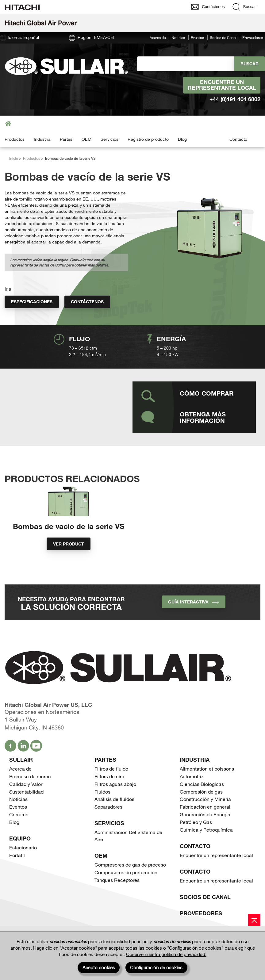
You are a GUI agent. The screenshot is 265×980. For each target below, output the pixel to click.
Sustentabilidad (26, 808)
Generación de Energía (205, 831)
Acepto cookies (99, 967)
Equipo (20, 855)
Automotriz (192, 793)
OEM (86, 139)
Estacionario (23, 864)
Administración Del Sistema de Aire (128, 852)
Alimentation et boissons (207, 785)
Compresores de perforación (126, 889)
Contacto (238, 139)
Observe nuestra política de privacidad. (166, 954)
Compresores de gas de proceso (130, 881)
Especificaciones (32, 302)
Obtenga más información (203, 417)
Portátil (17, 872)
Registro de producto (148, 139)
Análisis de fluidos (114, 816)
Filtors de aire (109, 793)
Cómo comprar (207, 393)
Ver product (69, 560)
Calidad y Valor (26, 800)
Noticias (178, 37)
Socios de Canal (223, 37)
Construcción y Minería (205, 816)
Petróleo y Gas (196, 838)
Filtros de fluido (111, 785)
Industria (42, 139)
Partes (66, 139)
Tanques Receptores (117, 896)
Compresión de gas (201, 808)
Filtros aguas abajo (115, 800)
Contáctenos (87, 302)
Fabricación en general (205, 823)
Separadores (108, 823)
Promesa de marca (30, 793)
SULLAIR (21, 776)
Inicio (14, 158)
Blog (182, 139)
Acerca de (158, 37)
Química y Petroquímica (206, 846)
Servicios (109, 139)
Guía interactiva (194, 618)
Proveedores (253, 37)
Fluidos (102, 808)
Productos (15, 139)
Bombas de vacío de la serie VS (69, 543)
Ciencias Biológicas (202, 800)
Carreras (19, 831)
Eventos (197, 37)
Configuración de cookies (156, 967)
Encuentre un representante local (222, 85)
